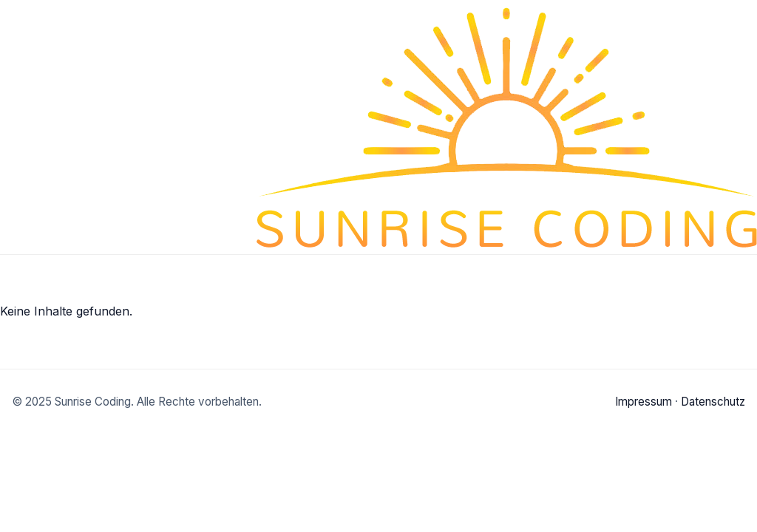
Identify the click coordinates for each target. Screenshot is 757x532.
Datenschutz (713, 402)
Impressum (644, 402)
